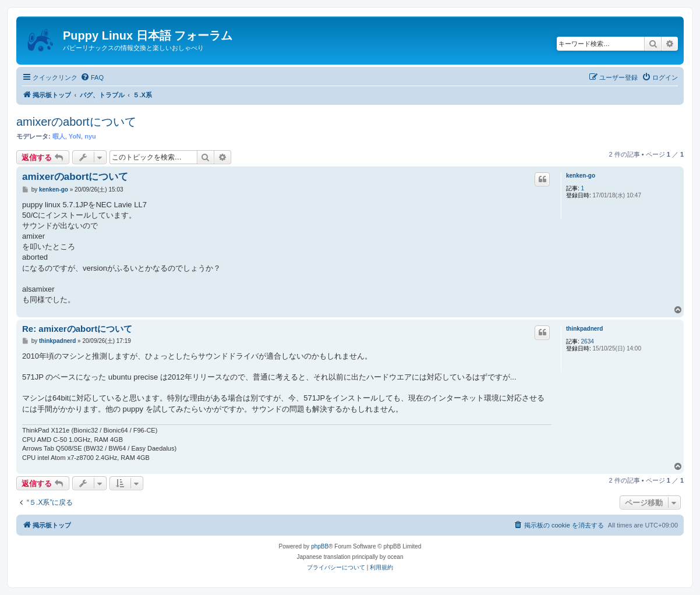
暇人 (59, 136)
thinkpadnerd (584, 329)
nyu (90, 136)
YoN (75, 136)
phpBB (320, 546)
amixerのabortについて (76, 122)
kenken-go (581, 176)
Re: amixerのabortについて (77, 329)
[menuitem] (92, 77)
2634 (588, 341)
